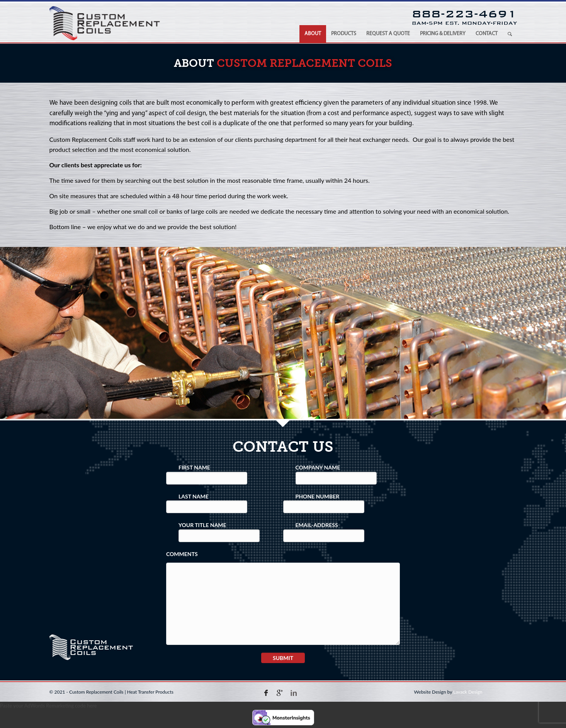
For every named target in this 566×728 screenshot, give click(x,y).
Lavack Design (468, 692)
